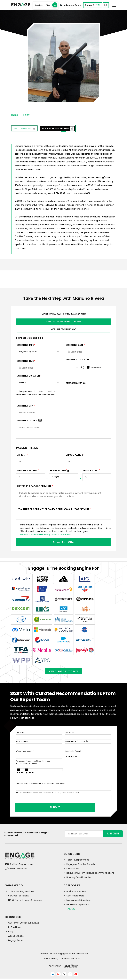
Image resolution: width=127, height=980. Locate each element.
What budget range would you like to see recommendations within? (33, 764)
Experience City (25, 406)
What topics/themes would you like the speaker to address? (41, 785)
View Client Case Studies (64, 672)
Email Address (23, 743)
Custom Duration (76, 383)
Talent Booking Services (21, 893)
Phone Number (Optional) (76, 743)
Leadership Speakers (78, 906)
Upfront (21, 455)
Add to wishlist (25, 129)
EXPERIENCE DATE (74, 345)
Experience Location (77, 360)
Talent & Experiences (78, 861)
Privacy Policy (51, 960)
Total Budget (91, 470)
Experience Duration (28, 376)
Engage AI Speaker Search (81, 866)
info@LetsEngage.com (20, 866)
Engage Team (16, 942)
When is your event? (25, 753)
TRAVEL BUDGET (59, 470)
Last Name (70, 734)
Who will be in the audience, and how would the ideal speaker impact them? (47, 794)
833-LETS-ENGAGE (19, 870)
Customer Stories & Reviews (24, 924)
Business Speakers (76, 893)
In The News (15, 929)
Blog (11, 933)
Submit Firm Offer (64, 542)
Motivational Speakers (78, 901)
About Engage (16, 937)
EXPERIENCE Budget (27, 470)
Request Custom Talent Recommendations (90, 874)
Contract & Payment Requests (34, 486)
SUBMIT (38, 809)
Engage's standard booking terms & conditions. (46, 535)
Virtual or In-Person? (74, 753)
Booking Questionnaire (79, 879)
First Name (21, 734)
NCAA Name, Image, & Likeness (25, 901)
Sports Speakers (75, 897)
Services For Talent (18, 897)
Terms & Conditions (70, 960)
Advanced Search (71, 5)
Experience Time (25, 361)
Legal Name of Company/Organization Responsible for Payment (53, 509)
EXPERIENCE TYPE (25, 345)
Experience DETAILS (27, 421)
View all (71, 910)
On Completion (74, 455)
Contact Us (73, 870)
